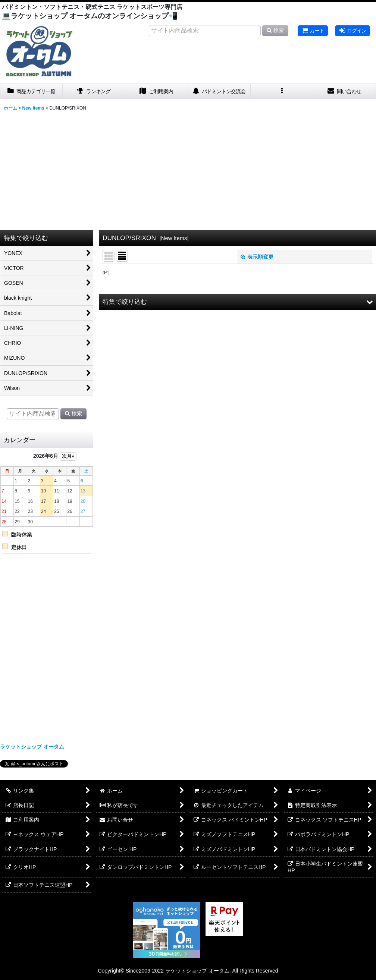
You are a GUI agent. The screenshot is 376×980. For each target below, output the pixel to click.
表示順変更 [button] (257, 257)
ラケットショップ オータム (32, 747)
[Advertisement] (188, 170)
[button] (282, 92)
